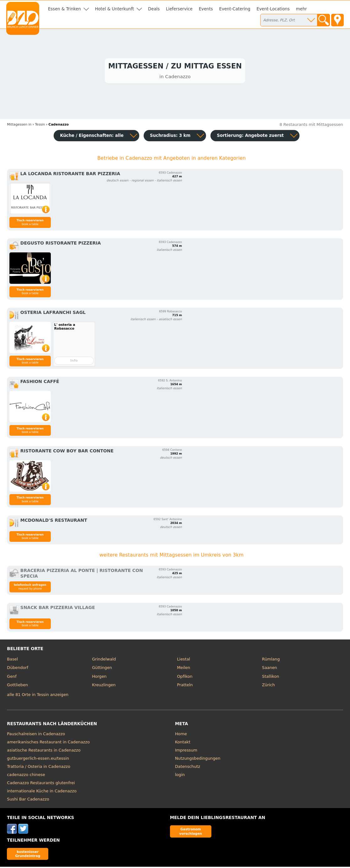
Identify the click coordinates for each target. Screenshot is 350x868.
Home (181, 735)
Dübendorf (18, 669)
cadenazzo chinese (26, 776)
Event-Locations (273, 9)
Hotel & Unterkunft (114, 9)
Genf (12, 677)
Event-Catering (235, 9)
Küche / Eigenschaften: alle (92, 137)
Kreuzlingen (104, 686)
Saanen (270, 669)
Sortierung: (250, 137)
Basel (12, 660)
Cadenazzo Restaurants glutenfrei (41, 784)
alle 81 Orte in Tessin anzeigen (38, 696)
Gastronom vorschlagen (191, 832)
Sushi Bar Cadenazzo (28, 800)
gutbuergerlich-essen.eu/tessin (38, 759)
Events (206, 9)
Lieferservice (179, 9)
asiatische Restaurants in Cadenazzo (44, 751)
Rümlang (271, 660)
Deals (154, 9)
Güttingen (102, 669)
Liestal (184, 660)
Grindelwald (104, 660)
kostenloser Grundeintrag (28, 855)
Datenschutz (188, 767)
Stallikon (271, 677)
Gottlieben (17, 686)
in (19, 126)
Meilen (184, 669)
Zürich (269, 686)
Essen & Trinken (64, 9)
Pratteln (185, 686)
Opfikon (185, 677)
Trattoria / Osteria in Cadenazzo (39, 767)
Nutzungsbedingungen (198, 759)
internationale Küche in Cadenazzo (42, 792)
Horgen (99, 677)
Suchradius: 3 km (170, 137)
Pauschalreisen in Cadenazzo (36, 735)
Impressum (186, 751)
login (180, 776)
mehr (302, 9)
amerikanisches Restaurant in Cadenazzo (48, 743)
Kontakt (183, 743)
